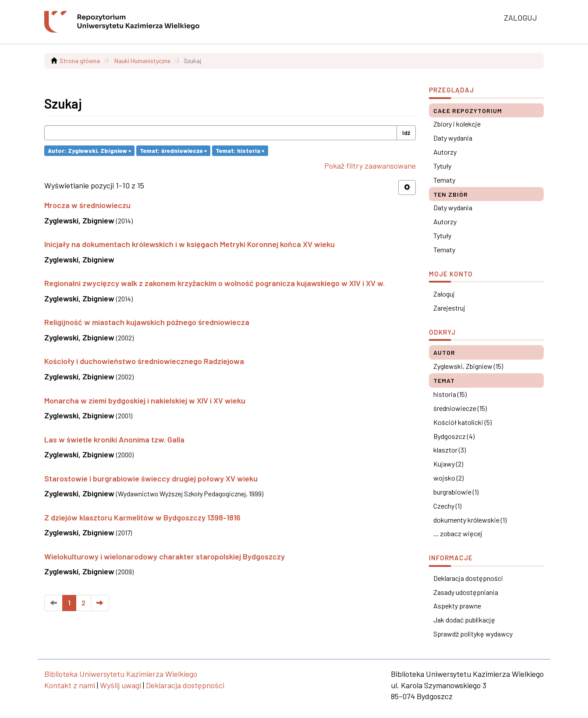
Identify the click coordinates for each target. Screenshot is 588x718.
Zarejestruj (449, 308)
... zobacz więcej (458, 533)
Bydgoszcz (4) (454, 436)
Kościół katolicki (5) (462, 422)
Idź (406, 133)
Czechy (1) (447, 506)
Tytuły (442, 166)
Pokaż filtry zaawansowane (370, 166)
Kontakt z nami (70, 685)
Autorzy (445, 152)
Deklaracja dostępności (468, 578)
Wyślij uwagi (120, 685)
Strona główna (80, 61)
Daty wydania (453, 138)
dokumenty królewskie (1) (470, 520)
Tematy (444, 180)
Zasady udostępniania (466, 592)
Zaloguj (444, 294)
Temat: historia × (240, 150)
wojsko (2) (448, 478)
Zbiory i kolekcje (457, 124)
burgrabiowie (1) (456, 492)
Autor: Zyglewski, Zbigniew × (89, 150)
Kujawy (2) (448, 464)
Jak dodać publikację (464, 620)
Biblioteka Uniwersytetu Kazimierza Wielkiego (121, 674)
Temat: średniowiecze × (173, 150)
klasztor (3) (450, 450)
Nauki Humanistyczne (142, 61)
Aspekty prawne (457, 606)
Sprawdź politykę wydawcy (473, 634)
